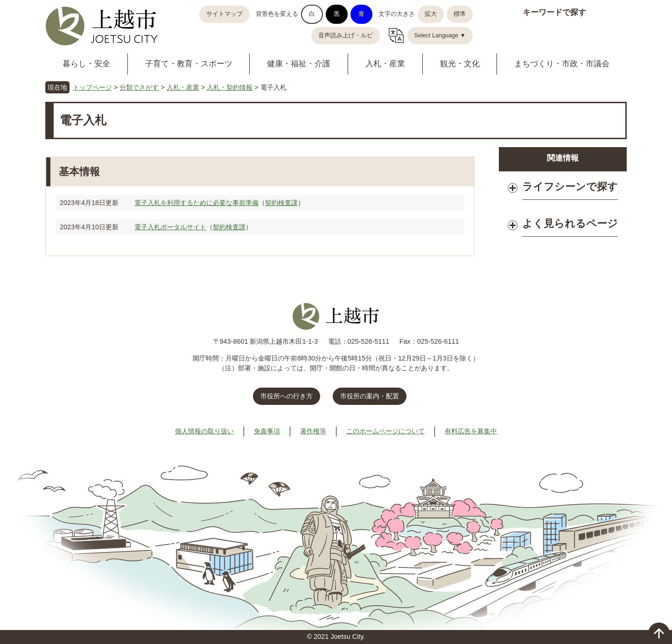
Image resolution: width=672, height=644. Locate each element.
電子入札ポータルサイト (170, 227)
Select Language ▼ (440, 35)
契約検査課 (281, 203)
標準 (460, 14)
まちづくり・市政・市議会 (562, 64)
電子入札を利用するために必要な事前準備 (196, 203)
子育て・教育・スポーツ (189, 64)
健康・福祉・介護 (299, 64)
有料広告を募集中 (471, 431)
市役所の (370, 396)
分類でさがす (139, 87)
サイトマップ (224, 14)
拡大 (431, 14)
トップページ (92, 87)
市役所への (287, 396)
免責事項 (267, 431)
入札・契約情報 (230, 87)
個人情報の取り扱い (204, 431)
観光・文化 (460, 64)
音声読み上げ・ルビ (346, 35)
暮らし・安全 (86, 64)
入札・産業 (385, 64)
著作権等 (313, 431)
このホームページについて (385, 431)
